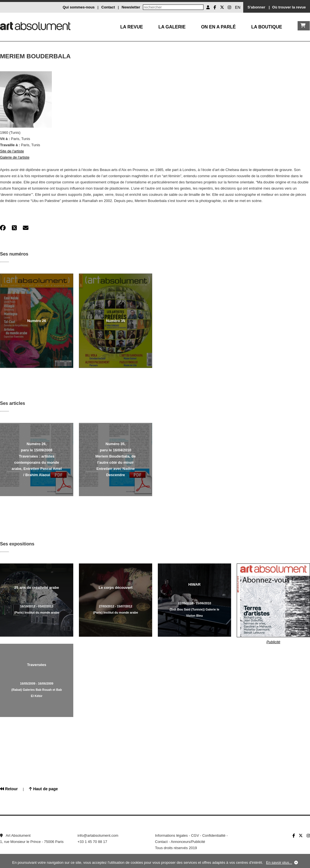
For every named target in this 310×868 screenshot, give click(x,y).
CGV (195, 835)
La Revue (132, 27)
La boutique (267, 27)
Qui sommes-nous (78, 7)
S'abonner (256, 7)
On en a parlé (218, 27)
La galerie (172, 27)
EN (238, 7)
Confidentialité (214, 835)
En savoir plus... (279, 863)
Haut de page (44, 789)
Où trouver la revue (289, 7)
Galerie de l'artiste (15, 157)
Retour (9, 789)
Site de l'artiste (12, 151)
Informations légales (171, 835)
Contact (108, 7)
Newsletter (131, 7)
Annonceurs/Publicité (188, 842)
